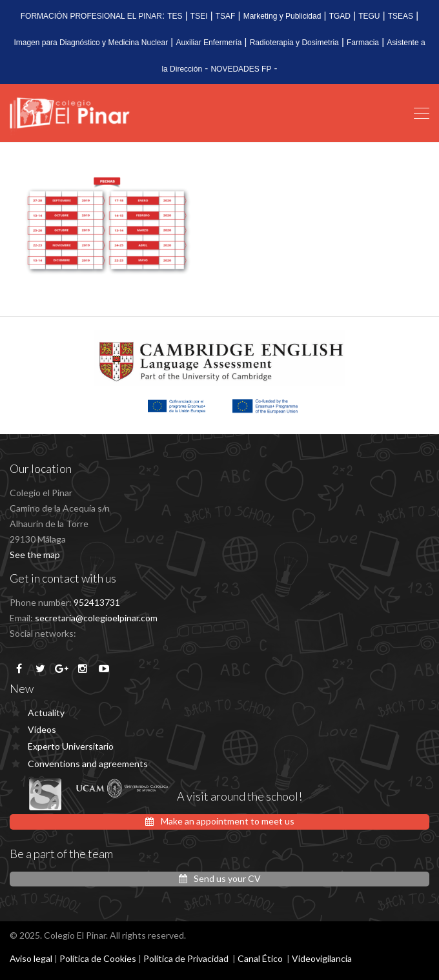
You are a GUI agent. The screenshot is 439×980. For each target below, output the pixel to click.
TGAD (340, 16)
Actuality (46, 713)
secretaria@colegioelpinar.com (96, 618)
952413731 (97, 602)
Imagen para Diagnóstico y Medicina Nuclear (91, 43)
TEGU (369, 16)
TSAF (226, 16)
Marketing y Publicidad (282, 16)
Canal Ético (260, 958)
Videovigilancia (322, 958)
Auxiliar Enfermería (209, 43)
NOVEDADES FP (241, 69)
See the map (35, 555)
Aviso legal (31, 958)
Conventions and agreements (88, 764)
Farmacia (363, 43)
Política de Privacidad (186, 958)
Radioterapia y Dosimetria (294, 43)
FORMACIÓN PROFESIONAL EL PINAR (91, 16)
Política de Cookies (98, 958)
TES (175, 16)
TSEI (199, 16)
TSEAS (401, 16)
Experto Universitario (71, 746)
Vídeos (42, 729)
